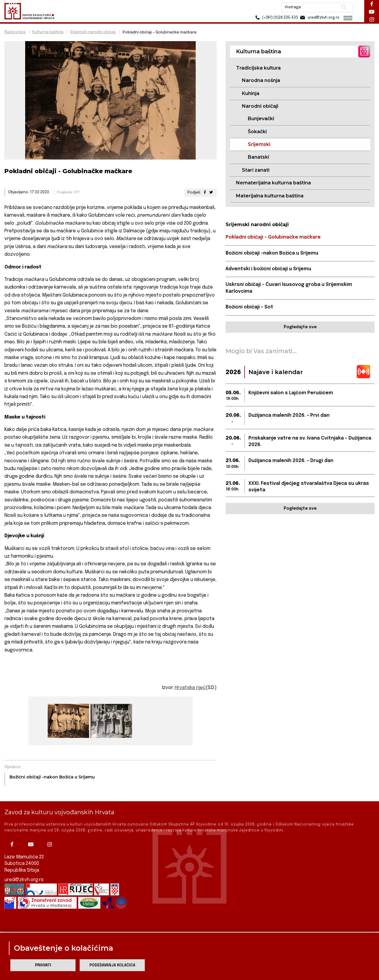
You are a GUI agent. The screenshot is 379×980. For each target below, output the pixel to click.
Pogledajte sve (300, 327)
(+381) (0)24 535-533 (276, 18)
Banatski (258, 157)
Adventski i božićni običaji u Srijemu (268, 269)
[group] (68, 721)
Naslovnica (15, 32)
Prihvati (43, 965)
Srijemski (259, 144)
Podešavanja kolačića (112, 965)
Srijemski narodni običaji (93, 32)
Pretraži (344, 7)
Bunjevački (261, 119)
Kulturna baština (48, 32)
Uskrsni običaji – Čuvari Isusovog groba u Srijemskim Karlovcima (289, 288)
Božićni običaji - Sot (249, 307)
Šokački (257, 132)
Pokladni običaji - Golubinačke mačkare (273, 237)
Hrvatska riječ (190, 688)
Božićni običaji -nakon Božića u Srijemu (272, 253)
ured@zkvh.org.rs (24, 869)
